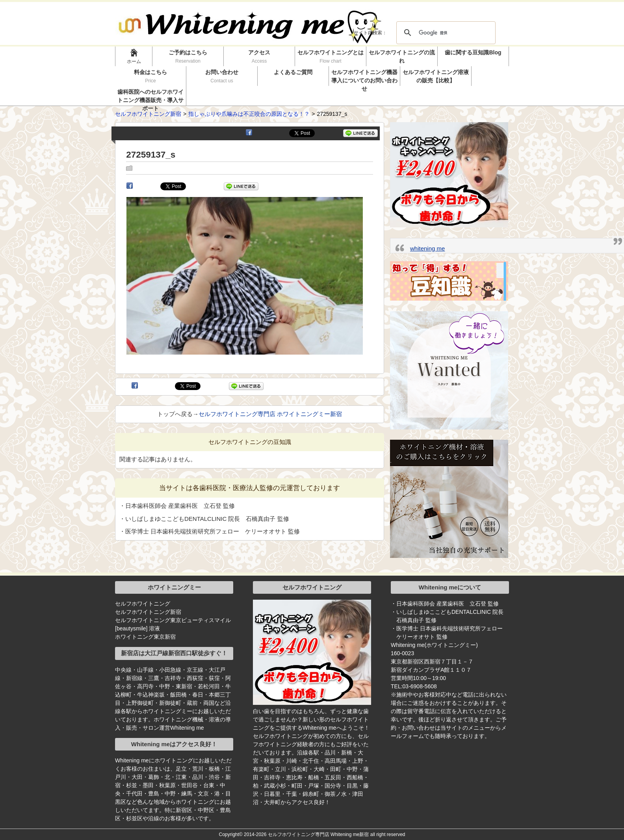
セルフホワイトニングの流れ (402, 57)
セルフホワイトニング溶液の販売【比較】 (436, 76)
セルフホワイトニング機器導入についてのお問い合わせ (364, 77)
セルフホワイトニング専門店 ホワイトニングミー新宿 (270, 414)
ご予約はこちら (188, 57)
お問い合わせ (222, 76)
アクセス (259, 57)
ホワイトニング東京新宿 (145, 637)
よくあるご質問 (293, 72)
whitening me (427, 248)
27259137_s (151, 155)
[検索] (445, 33)
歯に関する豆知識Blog (473, 52)
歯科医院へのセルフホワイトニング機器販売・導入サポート (150, 97)
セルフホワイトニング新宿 (148, 612)
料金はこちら (151, 76)
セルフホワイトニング (143, 604)
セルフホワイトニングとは (331, 57)
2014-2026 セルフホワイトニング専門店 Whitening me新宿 (306, 834)
